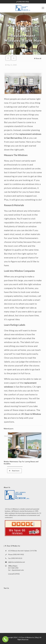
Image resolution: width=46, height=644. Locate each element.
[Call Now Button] (5, 639)
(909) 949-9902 (24, 2)
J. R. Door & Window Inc (26, 637)
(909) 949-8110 (17, 558)
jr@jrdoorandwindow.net (17, 562)
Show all (37, 58)
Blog (37, 637)
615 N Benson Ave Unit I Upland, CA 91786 (22, 551)
